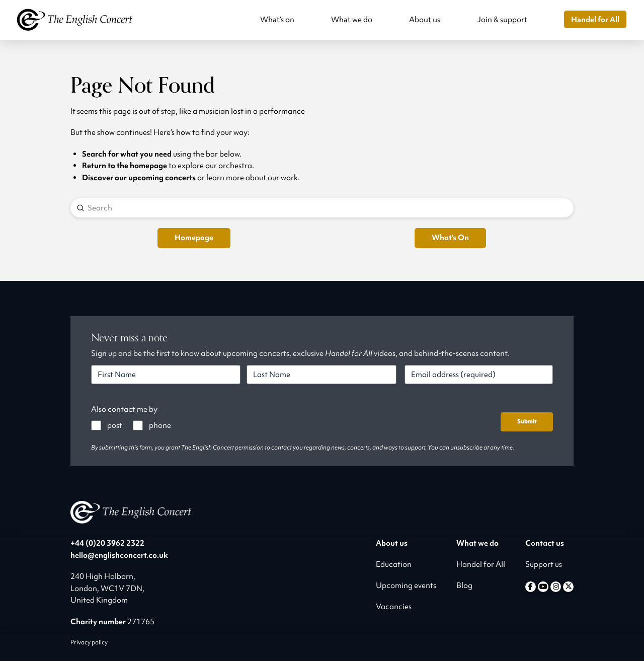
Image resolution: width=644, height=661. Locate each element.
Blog (464, 585)
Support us (544, 564)
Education (394, 564)
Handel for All (481, 564)
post (115, 425)
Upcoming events (406, 585)
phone (160, 425)
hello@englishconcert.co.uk (119, 555)
